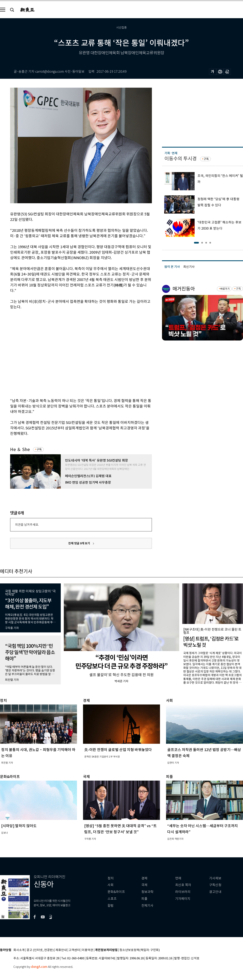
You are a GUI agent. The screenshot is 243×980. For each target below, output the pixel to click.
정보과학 (147, 892)
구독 (39, 449)
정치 (111, 878)
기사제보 (215, 878)
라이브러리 (183, 892)
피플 (144, 899)
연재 (178, 878)
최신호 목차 (183, 885)
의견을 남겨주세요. (27, 525)
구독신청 (215, 885)
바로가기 (225, 289)
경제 (144, 878)
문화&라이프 (116, 892)
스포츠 (112, 899)
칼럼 (111, 906)
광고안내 (215, 892)
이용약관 (87, 950)
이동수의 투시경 (181, 159)
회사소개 (19, 950)
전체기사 (147, 906)
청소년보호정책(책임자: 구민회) (140, 950)
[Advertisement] (38, 353)
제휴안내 (61, 950)
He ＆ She (20, 450)
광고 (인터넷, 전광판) (40, 950)
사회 (111, 885)
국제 (144, 885)
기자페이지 (183, 899)
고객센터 (74, 950)
